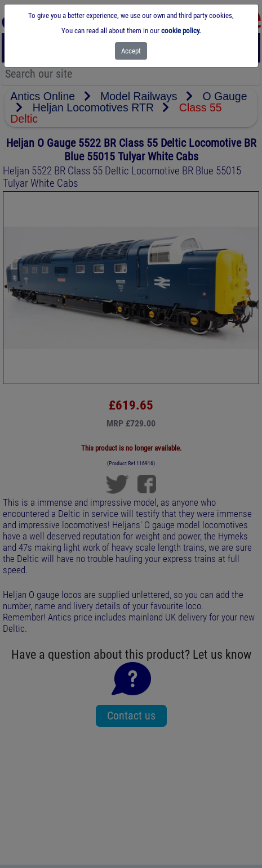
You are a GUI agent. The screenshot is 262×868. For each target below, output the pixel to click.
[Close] (131, 51)
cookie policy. (181, 31)
